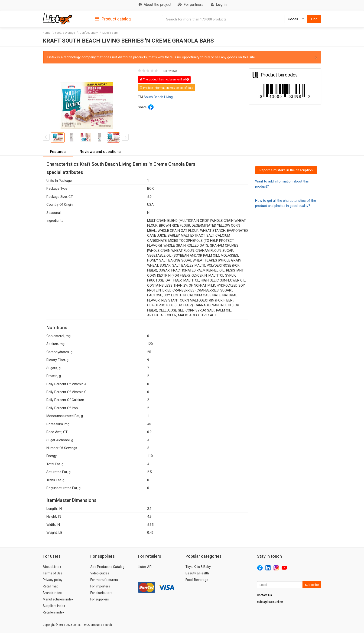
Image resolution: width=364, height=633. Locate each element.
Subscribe (312, 585)
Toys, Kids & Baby (198, 567)
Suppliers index (54, 606)
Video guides (100, 573)
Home (47, 33)
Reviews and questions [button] (100, 152)
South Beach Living (158, 97)
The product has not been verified (164, 80)
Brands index (52, 593)
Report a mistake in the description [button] (286, 170)
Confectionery (89, 33)
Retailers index (54, 612)
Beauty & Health (197, 573)
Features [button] (58, 152)
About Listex (52, 567)
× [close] (316, 58)
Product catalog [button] (113, 19)
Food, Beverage (65, 33)
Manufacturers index (58, 599)
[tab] (113, 19)
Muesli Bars (110, 33)
